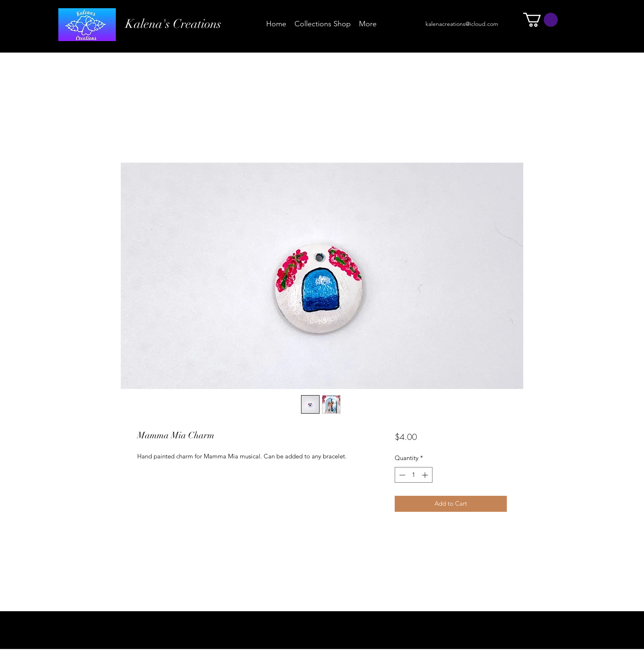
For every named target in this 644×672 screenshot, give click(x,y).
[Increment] (426, 475)
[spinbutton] (413, 475)
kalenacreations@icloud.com (462, 24)
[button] (540, 20)
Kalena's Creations (173, 24)
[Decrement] (401, 475)
